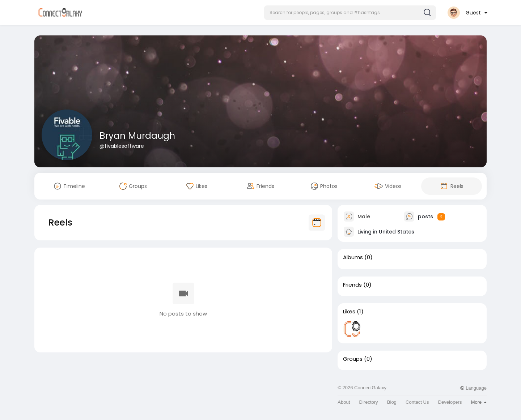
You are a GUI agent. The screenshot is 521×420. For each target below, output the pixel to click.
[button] (350, 13)
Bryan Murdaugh (137, 136)
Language (473, 388)
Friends (352, 285)
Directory (369, 402)
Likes (349, 312)
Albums (353, 257)
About (344, 402)
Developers (450, 402)
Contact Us (417, 402)
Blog (392, 402)
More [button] (479, 402)
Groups (353, 359)
